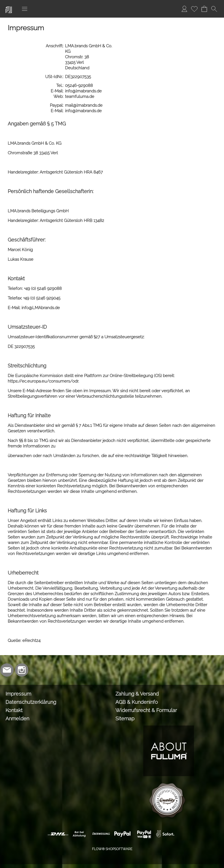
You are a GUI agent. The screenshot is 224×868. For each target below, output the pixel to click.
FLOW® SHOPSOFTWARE (112, 849)
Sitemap (125, 719)
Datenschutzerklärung (31, 702)
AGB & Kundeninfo (137, 702)
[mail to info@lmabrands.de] (7, 670)
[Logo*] (9, 6)
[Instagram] (22, 670)
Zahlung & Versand (137, 694)
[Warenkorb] (204, 9)
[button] (25, 9)
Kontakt (14, 710)
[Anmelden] (184, 9)
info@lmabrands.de (84, 91)
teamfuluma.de (80, 97)
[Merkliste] (194, 9)
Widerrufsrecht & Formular (146, 710)
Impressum (18, 694)
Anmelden (17, 719)
